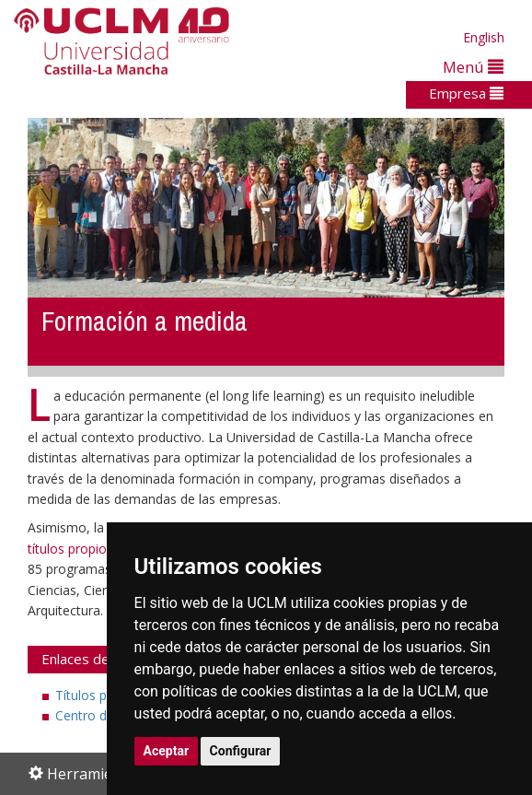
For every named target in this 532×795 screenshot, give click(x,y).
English (484, 37)
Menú (473, 67)
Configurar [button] (241, 751)
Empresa (466, 93)
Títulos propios (100, 695)
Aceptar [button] (167, 751)
